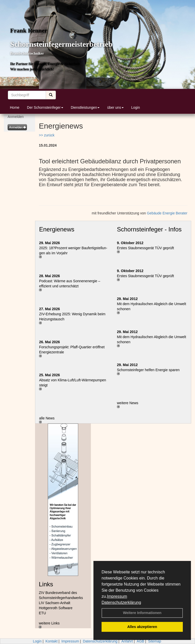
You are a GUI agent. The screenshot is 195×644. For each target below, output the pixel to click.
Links (46, 584)
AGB (140, 641)
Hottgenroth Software (56, 608)
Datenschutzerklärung (121, 602)
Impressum (117, 596)
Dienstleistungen (85, 107)
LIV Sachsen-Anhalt (55, 603)
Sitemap (155, 641)
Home (15, 107)
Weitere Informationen (142, 613)
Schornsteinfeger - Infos (149, 229)
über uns (115, 107)
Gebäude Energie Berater (167, 213)
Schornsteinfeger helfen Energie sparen (148, 370)
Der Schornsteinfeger (45, 107)
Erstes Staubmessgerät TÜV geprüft (146, 248)
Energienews (57, 229)
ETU (42, 613)
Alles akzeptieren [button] (142, 627)
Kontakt (51, 641)
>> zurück (47, 135)
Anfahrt (127, 641)
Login (136, 107)
